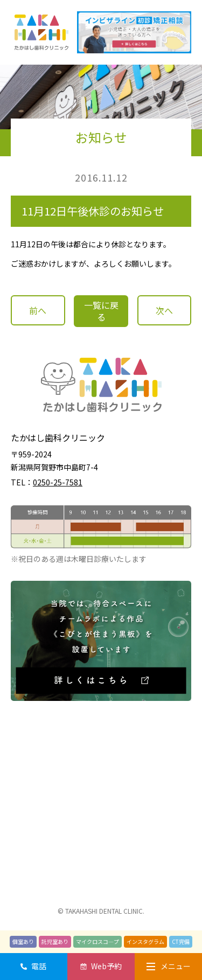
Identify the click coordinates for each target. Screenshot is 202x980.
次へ (164, 310)
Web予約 (106, 966)
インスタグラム (145, 941)
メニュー (169, 966)
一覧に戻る (101, 311)
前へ (38, 310)
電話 (39, 966)
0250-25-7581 (58, 482)
